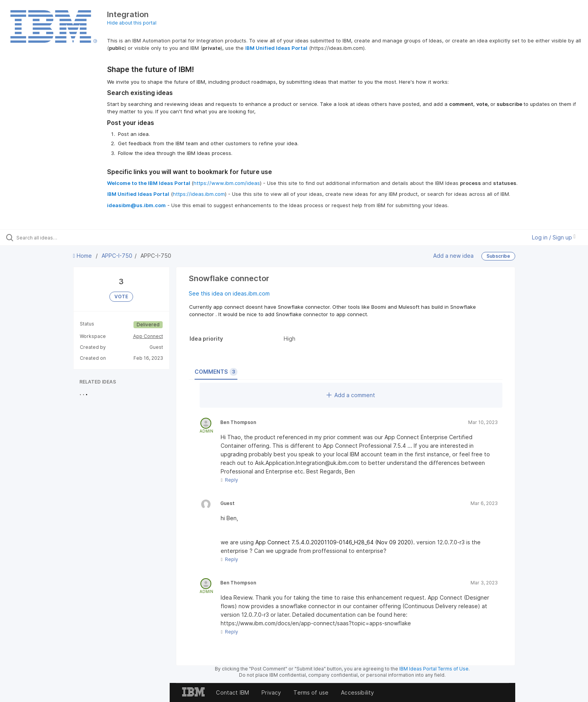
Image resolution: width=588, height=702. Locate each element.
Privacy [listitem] (271, 692)
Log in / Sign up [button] (554, 237)
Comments (216, 372)
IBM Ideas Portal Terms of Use (434, 669)
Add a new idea (453, 256)
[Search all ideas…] (68, 238)
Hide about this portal (132, 23)
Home (83, 256)
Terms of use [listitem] (311, 692)
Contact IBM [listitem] (233, 692)
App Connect (148, 336)
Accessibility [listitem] (357, 692)
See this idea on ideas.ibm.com (229, 293)
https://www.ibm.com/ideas (227, 183)
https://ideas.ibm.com (199, 194)
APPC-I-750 (117, 256)
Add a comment (351, 395)
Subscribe (498, 256)
